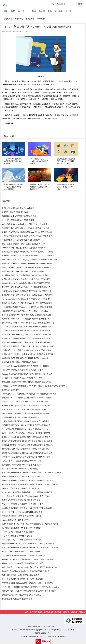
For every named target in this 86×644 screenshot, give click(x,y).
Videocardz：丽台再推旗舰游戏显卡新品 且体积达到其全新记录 (27, 374)
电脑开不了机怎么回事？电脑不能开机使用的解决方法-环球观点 (40, 187)
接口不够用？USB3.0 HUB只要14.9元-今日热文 (20, 469)
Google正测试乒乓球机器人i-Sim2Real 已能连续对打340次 (25, 429)
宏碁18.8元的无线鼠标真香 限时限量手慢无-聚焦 (21, 500)
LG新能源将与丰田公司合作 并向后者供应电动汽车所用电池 (25, 421)
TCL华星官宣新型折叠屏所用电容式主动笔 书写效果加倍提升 (26, 331)
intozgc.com (55, 630)
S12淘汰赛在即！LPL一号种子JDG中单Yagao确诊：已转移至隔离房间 (30, 524)
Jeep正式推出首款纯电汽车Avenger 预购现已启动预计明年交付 (27, 307)
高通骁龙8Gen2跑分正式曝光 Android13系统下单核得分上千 (26, 311)
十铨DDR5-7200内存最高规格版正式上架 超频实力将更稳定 (13, 161)
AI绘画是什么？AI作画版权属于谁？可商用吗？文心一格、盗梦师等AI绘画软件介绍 (35, 386)
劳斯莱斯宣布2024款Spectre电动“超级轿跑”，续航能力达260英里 (28, 583)
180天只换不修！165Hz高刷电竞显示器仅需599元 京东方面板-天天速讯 (30, 587)
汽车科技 (41, 19)
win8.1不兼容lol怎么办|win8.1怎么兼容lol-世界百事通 (39, 161)
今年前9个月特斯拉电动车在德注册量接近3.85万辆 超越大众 (26, 571)
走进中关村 (63, 630)
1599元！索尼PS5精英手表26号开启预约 (18, 532)
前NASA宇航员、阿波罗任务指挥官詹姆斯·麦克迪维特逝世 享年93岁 (29, 591)
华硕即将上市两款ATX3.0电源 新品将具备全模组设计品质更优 (26, 315)
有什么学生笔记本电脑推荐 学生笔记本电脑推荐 (21, 240)
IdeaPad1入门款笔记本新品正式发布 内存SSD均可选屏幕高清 (26, 327)
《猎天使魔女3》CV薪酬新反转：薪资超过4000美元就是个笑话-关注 (29, 394)
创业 (50, 11)
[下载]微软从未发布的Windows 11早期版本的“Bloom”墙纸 (24, 555)
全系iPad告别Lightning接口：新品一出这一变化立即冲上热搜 (26, 342)
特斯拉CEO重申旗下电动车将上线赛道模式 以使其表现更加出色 (27, 445)
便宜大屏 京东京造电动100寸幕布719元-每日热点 (21, 595)
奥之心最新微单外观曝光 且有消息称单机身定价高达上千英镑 (26, 496)
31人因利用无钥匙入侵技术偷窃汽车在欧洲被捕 (20, 417)
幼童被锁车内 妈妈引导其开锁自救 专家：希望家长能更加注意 (26, 350)
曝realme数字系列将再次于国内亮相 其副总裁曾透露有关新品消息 (28, 323)
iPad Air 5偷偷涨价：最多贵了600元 (16, 520)
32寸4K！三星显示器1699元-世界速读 (17, 536)
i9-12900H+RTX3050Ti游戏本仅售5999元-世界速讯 (22, 512)
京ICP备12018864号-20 (43, 633)
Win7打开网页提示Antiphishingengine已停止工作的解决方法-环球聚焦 (29, 260)
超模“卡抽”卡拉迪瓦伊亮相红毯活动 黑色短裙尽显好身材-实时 (26, 457)
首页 (7, 11)
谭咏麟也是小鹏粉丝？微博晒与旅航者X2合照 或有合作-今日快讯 (27, 480)
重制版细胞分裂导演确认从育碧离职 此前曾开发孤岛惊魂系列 (26, 449)
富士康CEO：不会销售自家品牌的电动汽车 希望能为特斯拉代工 (27, 492)
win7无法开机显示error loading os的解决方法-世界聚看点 (24, 224)
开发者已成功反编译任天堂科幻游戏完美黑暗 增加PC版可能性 (26, 291)
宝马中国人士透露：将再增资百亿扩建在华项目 (20, 575)
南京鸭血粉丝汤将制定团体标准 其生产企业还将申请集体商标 (26, 338)
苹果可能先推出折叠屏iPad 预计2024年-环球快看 (21, 528)
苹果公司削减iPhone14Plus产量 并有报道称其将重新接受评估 (26, 267)
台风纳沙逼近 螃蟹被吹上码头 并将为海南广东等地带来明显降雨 (27, 354)
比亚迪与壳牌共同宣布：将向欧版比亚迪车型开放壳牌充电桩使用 (28, 295)
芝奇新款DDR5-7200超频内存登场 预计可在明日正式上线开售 (26, 398)
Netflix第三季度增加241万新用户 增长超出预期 (20, 488)
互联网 (21, 11)
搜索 (80, 4)
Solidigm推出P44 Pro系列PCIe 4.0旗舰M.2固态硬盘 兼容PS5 (26, 433)
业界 (13, 11)
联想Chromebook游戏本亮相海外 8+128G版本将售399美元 (25, 402)
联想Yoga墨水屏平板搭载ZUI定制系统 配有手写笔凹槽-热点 (25, 413)
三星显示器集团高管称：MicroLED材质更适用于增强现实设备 (26, 425)
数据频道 (8, 19)
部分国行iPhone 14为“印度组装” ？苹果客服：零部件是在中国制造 (28, 544)
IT (28, 11)
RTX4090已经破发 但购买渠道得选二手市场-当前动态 (23, 477)
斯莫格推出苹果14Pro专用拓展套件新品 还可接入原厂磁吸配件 (27, 279)
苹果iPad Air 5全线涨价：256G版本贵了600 (19, 362)
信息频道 (30, 19)
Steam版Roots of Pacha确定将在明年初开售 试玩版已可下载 (26, 283)
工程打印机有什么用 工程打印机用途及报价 (19, 216)
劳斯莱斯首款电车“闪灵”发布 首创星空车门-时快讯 (21, 516)
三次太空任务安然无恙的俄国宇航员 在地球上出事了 (22, 370)
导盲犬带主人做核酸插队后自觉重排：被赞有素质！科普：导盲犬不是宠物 (31, 473)
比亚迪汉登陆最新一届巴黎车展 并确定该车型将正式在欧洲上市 (27, 303)
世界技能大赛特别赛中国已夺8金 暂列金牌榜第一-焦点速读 (25, 358)
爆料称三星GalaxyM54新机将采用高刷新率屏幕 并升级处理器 (26, 406)
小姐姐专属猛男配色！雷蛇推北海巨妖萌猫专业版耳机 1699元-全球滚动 (30, 484)
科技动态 (19, 19)
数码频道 (59, 11)
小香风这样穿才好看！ (11, 390)
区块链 (42, 11)
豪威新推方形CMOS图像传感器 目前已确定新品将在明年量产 (26, 437)
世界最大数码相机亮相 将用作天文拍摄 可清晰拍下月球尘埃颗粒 (27, 508)
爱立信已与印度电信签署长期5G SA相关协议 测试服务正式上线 (27, 441)
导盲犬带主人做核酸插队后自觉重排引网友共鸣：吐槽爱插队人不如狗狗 (30, 548)
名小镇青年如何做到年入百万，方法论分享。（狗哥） (23, 378)
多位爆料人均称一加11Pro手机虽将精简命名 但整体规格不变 (26, 275)
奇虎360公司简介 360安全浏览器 (15, 212)
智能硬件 (70, 11)
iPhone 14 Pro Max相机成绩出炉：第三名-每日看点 (22, 552)
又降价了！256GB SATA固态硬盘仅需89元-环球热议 (22, 563)
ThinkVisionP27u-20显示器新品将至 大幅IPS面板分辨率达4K (26, 299)
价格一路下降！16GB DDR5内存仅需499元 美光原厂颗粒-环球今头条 (29, 567)
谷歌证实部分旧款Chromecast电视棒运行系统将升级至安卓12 (26, 382)
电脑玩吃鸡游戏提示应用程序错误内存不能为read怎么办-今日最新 (13, 187)
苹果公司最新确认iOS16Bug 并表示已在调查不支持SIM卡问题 (26, 335)
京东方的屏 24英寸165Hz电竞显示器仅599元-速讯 (22, 540)
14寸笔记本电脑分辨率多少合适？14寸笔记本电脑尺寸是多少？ (27, 236)
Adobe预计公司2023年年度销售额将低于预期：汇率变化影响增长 (28, 559)
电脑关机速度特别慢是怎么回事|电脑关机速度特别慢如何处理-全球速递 (66, 161)
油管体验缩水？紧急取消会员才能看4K (17, 599)
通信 (34, 11)
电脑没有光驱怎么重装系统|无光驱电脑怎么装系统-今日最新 (25, 228)
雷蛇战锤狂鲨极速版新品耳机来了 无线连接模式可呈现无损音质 (27, 453)
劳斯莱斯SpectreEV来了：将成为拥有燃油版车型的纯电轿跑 (26, 319)
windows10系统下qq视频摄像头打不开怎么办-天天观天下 (24, 248)
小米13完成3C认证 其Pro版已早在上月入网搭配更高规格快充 (26, 287)
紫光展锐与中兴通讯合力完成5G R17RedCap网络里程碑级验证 (27, 263)
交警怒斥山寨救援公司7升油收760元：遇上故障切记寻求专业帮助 (28, 346)
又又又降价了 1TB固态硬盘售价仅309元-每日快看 (21, 461)
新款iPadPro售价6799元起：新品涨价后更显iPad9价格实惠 (25, 271)
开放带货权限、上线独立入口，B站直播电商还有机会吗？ (25, 409)
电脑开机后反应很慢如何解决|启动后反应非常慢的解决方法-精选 (27, 252)
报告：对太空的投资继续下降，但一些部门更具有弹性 (23, 579)
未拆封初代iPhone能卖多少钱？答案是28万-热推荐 (22, 465)
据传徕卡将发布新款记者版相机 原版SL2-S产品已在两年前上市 (27, 232)
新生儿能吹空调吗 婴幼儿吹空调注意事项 (18, 220)
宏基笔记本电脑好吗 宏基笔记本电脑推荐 (18, 208)
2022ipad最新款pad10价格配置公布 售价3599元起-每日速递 (26, 366)
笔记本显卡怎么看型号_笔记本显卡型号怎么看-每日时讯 (66, 187)
